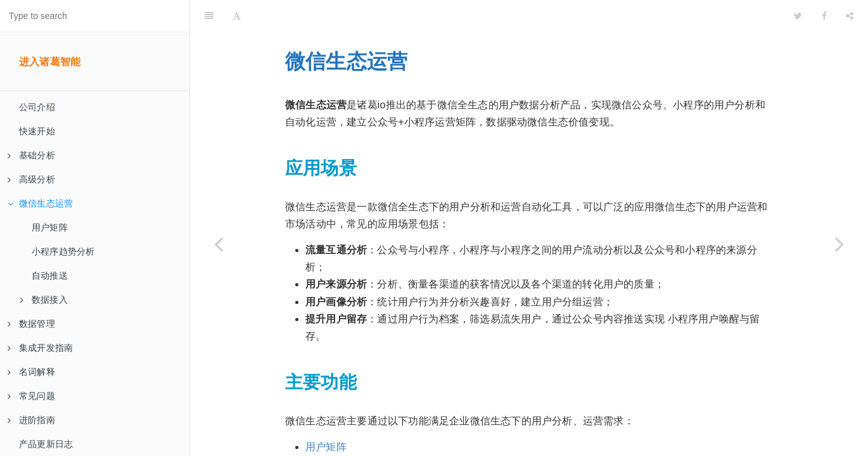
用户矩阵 (50, 227)
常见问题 (31, 396)
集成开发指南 (40, 348)
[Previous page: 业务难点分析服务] (219, 244)
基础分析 (31, 155)
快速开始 (37, 131)
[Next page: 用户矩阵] (839, 244)
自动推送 (50, 275)
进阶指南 (31, 420)
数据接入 (44, 300)
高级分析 (31, 179)
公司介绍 (37, 107)
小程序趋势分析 (63, 251)
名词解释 (31, 372)
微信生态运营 (40, 203)
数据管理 (31, 324)
